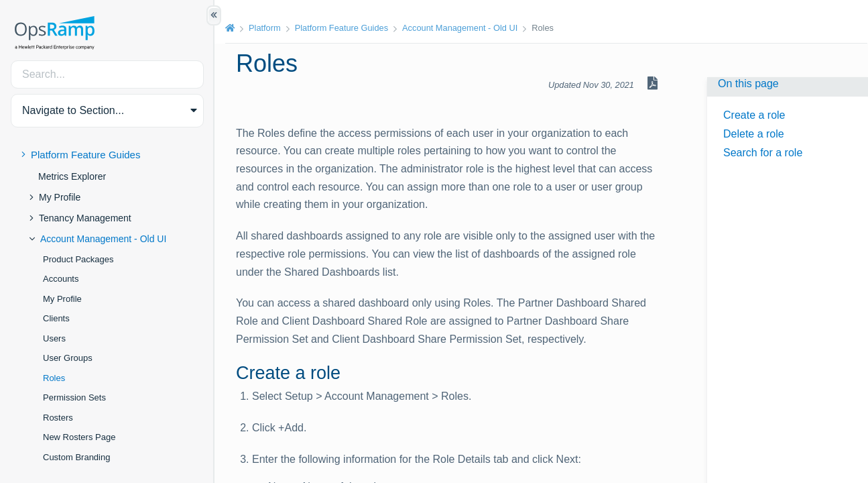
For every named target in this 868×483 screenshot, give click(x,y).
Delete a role (754, 134)
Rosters (58, 418)
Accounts (61, 279)
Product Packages (78, 259)
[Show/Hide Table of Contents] (214, 15)
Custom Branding (76, 457)
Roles (54, 378)
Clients (56, 318)
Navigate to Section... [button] (73, 110)
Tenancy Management (85, 218)
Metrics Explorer (72, 176)
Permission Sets (74, 397)
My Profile (60, 197)
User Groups (68, 358)
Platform (265, 28)
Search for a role (763, 153)
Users (54, 338)
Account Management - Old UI (103, 239)
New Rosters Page (79, 437)
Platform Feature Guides (85, 155)
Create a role (754, 115)
